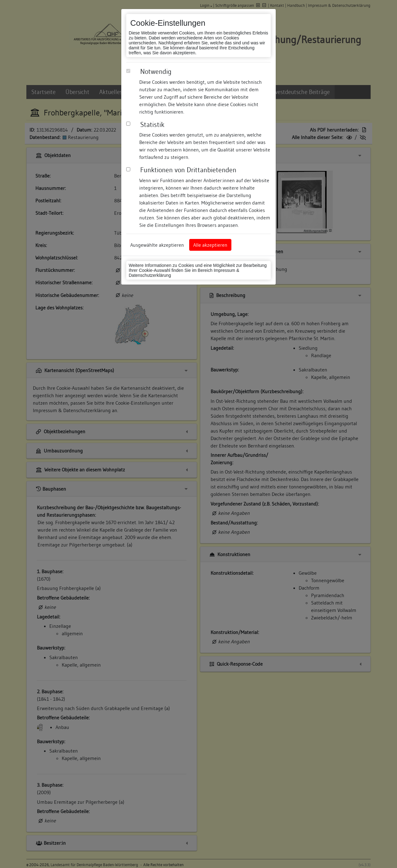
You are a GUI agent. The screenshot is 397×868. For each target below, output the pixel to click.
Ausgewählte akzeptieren (157, 245)
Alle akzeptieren (210, 245)
